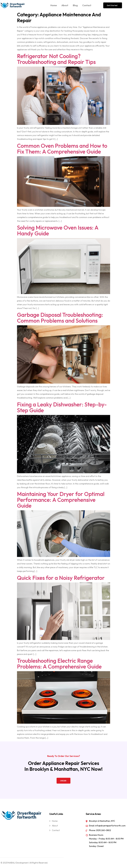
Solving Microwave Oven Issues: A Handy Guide (58, 230)
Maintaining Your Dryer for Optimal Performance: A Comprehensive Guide (61, 500)
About (65, 5)
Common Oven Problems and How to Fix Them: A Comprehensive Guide (62, 149)
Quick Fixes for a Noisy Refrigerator (61, 578)
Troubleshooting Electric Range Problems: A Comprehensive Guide (59, 664)
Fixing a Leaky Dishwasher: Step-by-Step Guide (62, 407)
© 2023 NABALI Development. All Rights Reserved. (24, 863)
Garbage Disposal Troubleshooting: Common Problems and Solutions (60, 318)
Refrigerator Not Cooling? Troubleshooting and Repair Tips (56, 59)
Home (54, 5)
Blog (75, 5)
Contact (87, 5)
